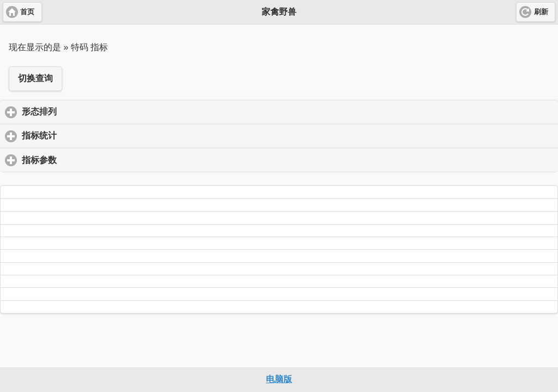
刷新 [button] (541, 12)
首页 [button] (27, 12)
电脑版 (279, 379)
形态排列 (90, 111)
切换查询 (35, 78)
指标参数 (90, 160)
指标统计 (90, 135)
